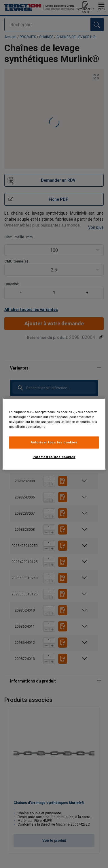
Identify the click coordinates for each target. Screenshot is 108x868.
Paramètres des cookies (54, 457)
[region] (54, 434)
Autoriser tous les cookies (54, 442)
